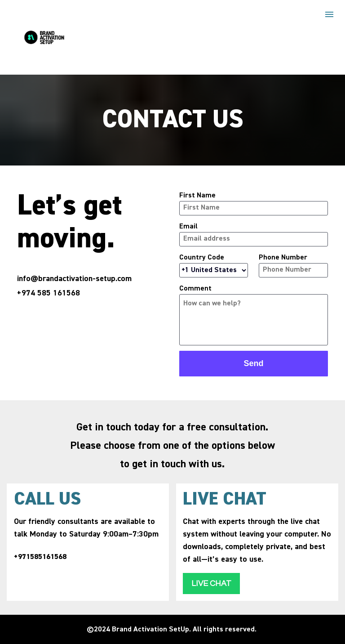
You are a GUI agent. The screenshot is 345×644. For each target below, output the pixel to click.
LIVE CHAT (211, 584)
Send (253, 363)
